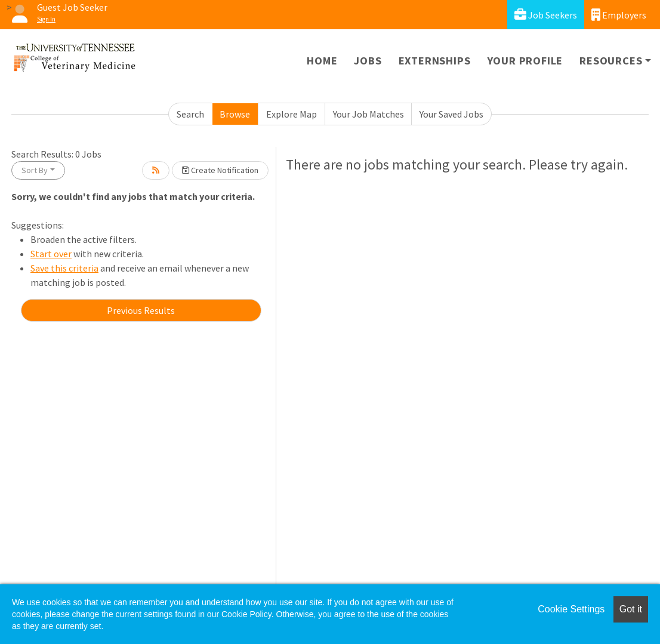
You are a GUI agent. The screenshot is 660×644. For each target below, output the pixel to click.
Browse (235, 114)
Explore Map (292, 114)
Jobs (368, 61)
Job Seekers (546, 15)
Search (190, 114)
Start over (51, 254)
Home (322, 61)
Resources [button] (611, 61)
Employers (619, 15)
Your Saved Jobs (451, 114)
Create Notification (220, 170)
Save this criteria (64, 268)
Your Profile (525, 61)
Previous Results (141, 310)
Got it (631, 609)
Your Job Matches (368, 114)
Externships (435, 61)
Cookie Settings (571, 609)
